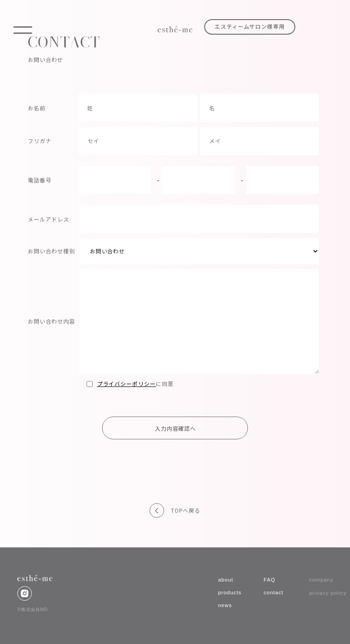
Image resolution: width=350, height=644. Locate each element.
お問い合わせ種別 (51, 251)
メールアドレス (49, 219)
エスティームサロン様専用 (250, 27)
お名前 (37, 108)
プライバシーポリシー (127, 384)
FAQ (269, 580)
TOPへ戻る (186, 510)
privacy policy (328, 593)
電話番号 (40, 180)
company (321, 580)
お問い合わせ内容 (51, 321)
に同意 (130, 384)
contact (273, 592)
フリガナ (40, 141)
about (225, 580)
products (230, 592)
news (225, 605)
